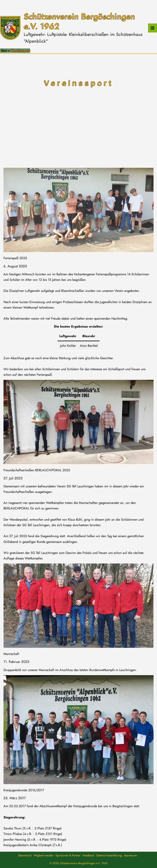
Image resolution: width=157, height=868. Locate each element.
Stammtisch (25, 855)
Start (4, 51)
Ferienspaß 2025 (15, 258)
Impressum (130, 855)
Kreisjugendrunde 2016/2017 (24, 790)
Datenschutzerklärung (109, 855)
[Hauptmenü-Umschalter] (153, 28)
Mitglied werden (44, 855)
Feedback (88, 855)
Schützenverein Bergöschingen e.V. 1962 (79, 21)
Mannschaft (11, 654)
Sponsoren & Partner (68, 855)
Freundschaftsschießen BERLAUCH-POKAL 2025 (37, 470)
